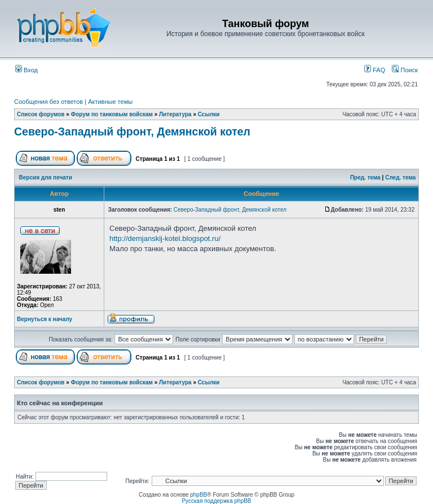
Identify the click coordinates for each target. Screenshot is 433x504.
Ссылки (209, 114)
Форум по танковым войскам (112, 114)
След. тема (400, 178)
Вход (26, 70)
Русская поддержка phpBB (216, 501)
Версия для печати (46, 178)
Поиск (405, 70)
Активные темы (110, 102)
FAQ (375, 70)
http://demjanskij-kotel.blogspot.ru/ (165, 238)
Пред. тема (365, 178)
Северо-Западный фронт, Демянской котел (132, 132)
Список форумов (41, 114)
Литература (175, 114)
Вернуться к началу (45, 319)
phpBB (198, 495)
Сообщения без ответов (48, 102)
